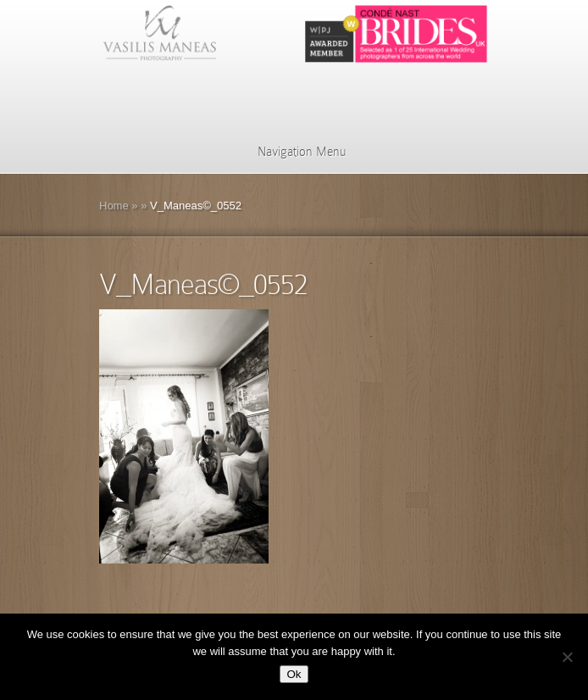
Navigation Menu (291, 152)
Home (114, 206)
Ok (294, 674)
